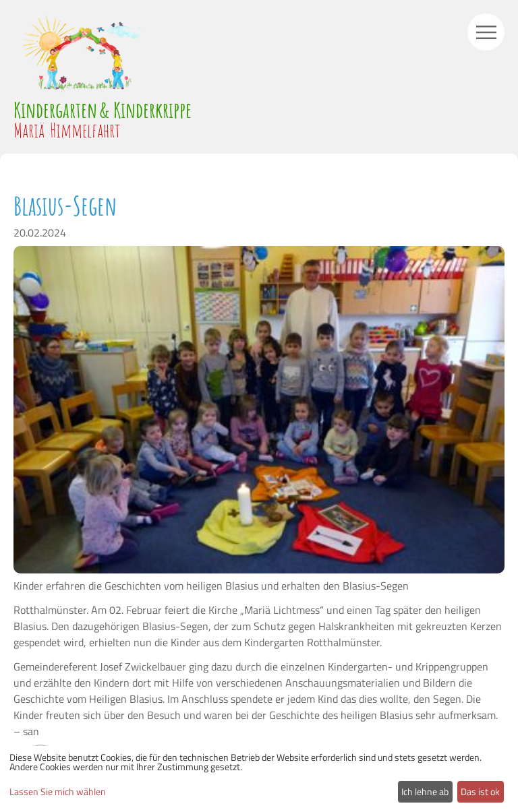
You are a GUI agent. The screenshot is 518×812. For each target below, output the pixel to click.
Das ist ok (480, 791)
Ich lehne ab (425, 791)
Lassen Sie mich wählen (58, 792)
